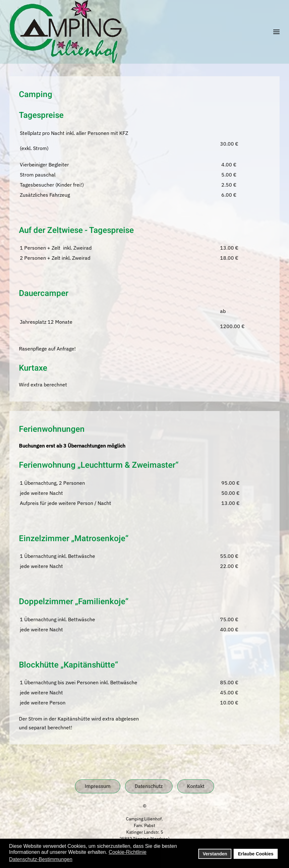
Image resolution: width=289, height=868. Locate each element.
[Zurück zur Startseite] (66, 32)
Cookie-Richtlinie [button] (127, 852)
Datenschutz (149, 786)
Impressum (98, 786)
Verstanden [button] (215, 854)
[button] (276, 32)
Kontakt (196, 786)
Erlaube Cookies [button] (256, 854)
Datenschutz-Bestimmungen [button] (41, 859)
